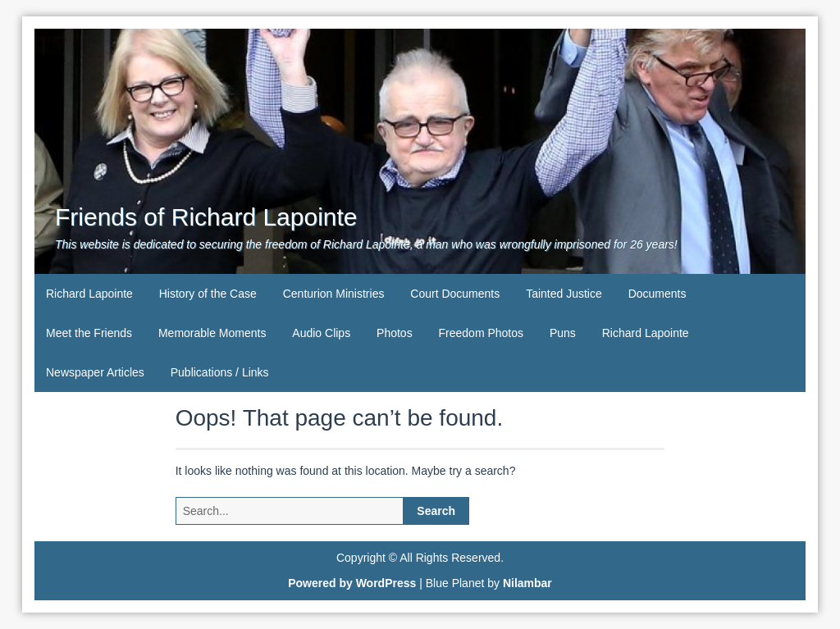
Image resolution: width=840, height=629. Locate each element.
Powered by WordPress (352, 583)
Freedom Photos (482, 333)
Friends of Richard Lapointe (206, 217)
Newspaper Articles (95, 372)
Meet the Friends (89, 333)
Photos (395, 333)
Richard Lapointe (89, 294)
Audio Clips (321, 333)
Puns (563, 333)
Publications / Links (220, 372)
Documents (657, 294)
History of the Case (208, 294)
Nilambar (527, 583)
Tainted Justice (564, 294)
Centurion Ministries (334, 294)
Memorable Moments (212, 333)
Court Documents (455, 294)
